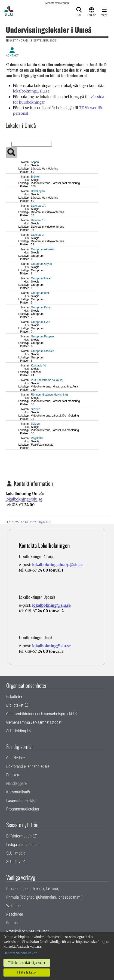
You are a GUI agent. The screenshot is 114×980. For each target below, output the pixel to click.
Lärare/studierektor (21, 800)
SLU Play (13, 862)
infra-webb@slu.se (38, 522)
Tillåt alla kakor (27, 972)
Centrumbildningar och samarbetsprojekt (39, 714)
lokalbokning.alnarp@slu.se (58, 565)
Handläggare (16, 783)
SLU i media (16, 853)
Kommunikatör (18, 792)
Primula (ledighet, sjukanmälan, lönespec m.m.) (44, 897)
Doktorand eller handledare (28, 766)
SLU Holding (16, 731)
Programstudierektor (23, 809)
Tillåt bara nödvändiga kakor (27, 963)
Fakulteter (14, 697)
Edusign (13, 923)
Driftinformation (19, 836)
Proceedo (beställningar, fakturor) (33, 889)
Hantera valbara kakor (20, 953)
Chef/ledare (15, 758)
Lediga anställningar (22, 844)
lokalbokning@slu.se (31, 91)
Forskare (13, 775)
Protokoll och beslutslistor (27, 931)
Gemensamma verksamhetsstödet (34, 722)
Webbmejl (14, 906)
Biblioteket (15, 705)
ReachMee (15, 914)
